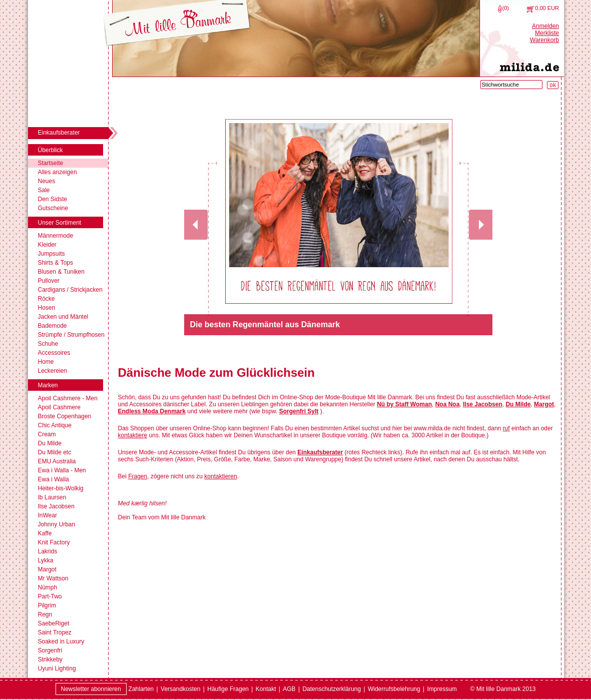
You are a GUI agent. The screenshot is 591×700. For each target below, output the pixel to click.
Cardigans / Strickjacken (70, 290)
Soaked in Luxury (61, 641)
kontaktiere (133, 435)
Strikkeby (50, 659)
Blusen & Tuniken (61, 272)
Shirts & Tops (56, 263)
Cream (47, 434)
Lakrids (48, 551)
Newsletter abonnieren (91, 689)
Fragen (138, 476)
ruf (506, 428)
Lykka (46, 560)
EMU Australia (57, 461)
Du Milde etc (55, 452)
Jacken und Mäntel (63, 317)
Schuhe (48, 344)
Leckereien (53, 371)
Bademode (53, 326)
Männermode (56, 236)
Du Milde (50, 443)
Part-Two (50, 596)
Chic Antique (55, 425)
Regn (45, 614)
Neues (47, 181)
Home (46, 362)
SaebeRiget (54, 623)
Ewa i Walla (54, 479)
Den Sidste (53, 199)
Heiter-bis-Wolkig (61, 488)
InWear (48, 515)
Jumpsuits (52, 254)
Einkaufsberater (320, 452)
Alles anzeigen (58, 172)
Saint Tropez (55, 632)
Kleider (47, 245)
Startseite (51, 163)
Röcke (47, 299)
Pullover (49, 281)
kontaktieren (220, 476)
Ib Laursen (52, 497)
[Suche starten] (553, 85)
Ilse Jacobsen (56, 506)
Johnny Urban (57, 524)
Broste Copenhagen (65, 416)
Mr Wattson (53, 578)
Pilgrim (47, 605)
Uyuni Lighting (57, 668)
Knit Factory (54, 542)
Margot (47, 569)
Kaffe (45, 533)
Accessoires (54, 353)
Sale (44, 190)
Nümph (48, 587)
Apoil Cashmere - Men (68, 398)
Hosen (47, 308)
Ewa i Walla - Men (62, 470)
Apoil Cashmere (59, 407)
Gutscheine (53, 208)
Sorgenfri (50, 650)
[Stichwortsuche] (511, 85)
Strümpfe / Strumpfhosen (71, 335)
